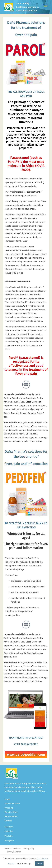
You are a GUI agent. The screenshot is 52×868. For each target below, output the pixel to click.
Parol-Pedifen (11, 816)
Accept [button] (39, 863)
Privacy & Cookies (14, 852)
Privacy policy (29, 849)
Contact (8, 821)
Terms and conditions (13, 849)
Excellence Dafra (12, 804)
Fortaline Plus (11, 812)
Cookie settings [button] (24, 863)
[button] (46, 6)
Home (7, 799)
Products (9, 808)
